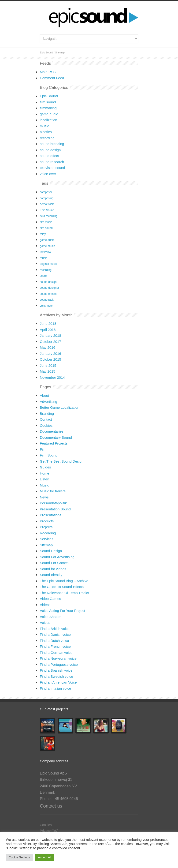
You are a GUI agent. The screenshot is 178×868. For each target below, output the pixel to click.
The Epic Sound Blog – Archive (64, 581)
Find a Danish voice (55, 634)
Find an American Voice (58, 682)
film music (46, 222)
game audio (49, 114)
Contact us (51, 806)
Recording (48, 533)
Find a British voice (55, 629)
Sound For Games (54, 563)
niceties (46, 132)
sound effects (48, 294)
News (44, 497)
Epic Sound (46, 52)
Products (47, 521)
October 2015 (50, 359)
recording (47, 138)
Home (44, 473)
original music (48, 264)
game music (47, 246)
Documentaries (52, 431)
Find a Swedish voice (56, 676)
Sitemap (46, 545)
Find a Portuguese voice (59, 664)
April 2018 (48, 330)
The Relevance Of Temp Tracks (64, 593)
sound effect (49, 156)
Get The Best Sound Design (62, 461)
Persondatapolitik (53, 503)
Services (47, 539)
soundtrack (47, 300)
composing (47, 198)
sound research (52, 162)
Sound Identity (51, 575)
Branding (47, 413)
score (43, 276)
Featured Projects (54, 443)
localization (48, 120)
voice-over (48, 174)
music (44, 126)
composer (46, 192)
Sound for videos (53, 569)
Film (43, 449)
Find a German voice (56, 653)
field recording (49, 216)
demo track (47, 204)
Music (44, 485)
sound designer (49, 288)
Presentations (51, 515)
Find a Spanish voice (56, 670)
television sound (52, 168)
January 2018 (50, 335)
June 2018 (48, 324)
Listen (44, 479)
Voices (45, 623)
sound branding (52, 144)
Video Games (50, 599)
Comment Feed (52, 78)
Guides (45, 467)
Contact (46, 419)
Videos (45, 605)
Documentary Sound (56, 437)
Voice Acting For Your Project (62, 611)
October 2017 (50, 342)
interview (45, 252)
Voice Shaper (50, 617)
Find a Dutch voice (54, 641)
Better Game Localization (59, 407)
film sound (48, 102)
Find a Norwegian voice (58, 658)
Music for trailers (53, 491)
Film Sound (49, 455)
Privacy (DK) (49, 831)
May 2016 (48, 347)
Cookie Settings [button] (19, 857)
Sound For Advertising (57, 557)
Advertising (48, 402)
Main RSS (48, 72)
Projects (46, 527)
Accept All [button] (45, 857)
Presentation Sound (55, 509)
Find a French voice (55, 646)
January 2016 (50, 354)
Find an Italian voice (55, 688)
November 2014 (52, 377)
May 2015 (48, 371)
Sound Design (51, 551)
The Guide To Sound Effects (62, 587)
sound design (50, 150)
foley (43, 234)
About (44, 395)
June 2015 (48, 365)
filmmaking (48, 108)
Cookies (46, 425)
